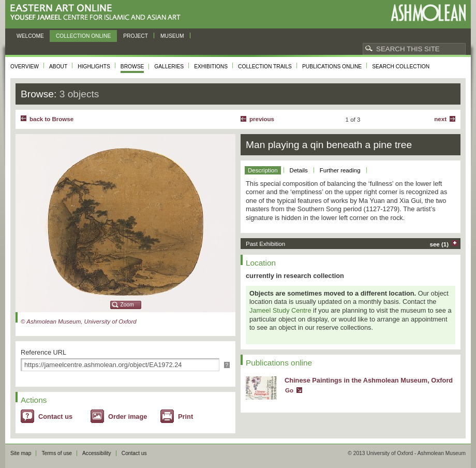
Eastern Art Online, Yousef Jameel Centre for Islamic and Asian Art (98, 13)
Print (185, 416)
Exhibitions (211, 67)
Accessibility (97, 453)
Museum (172, 36)
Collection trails (265, 67)
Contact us (55, 416)
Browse (132, 67)
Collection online (83, 36)
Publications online (332, 67)
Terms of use (57, 453)
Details (299, 170)
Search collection (401, 67)
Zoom (127, 305)
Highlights (94, 67)
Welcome (30, 36)
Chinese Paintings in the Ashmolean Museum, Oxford (369, 380)
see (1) (440, 244)
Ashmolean (428, 13)
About (58, 67)
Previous (262, 119)
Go (289, 390)
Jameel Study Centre (280, 310)
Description (263, 170)
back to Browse (51, 119)
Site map (21, 453)
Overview (25, 67)
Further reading (340, 170)
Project (136, 36)
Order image (128, 416)
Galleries (169, 67)
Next (440, 119)
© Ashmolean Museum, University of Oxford (79, 321)
